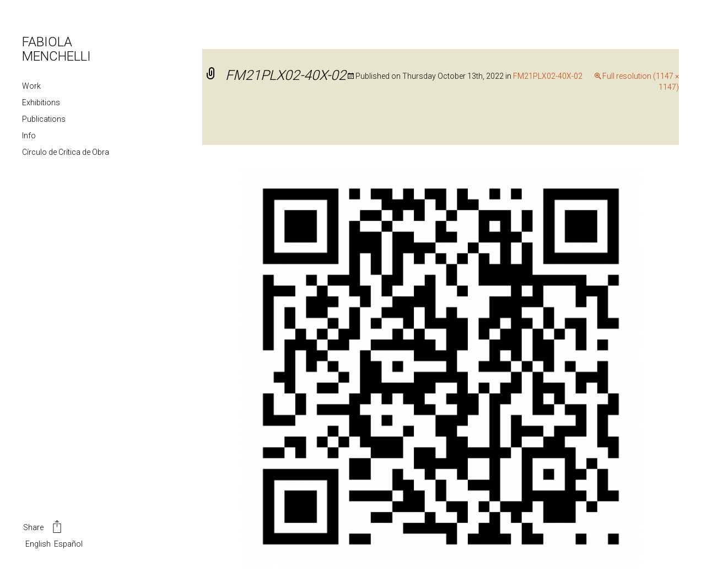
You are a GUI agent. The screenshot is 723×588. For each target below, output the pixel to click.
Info (29, 136)
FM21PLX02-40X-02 (548, 76)
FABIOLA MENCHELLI (56, 49)
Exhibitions (41, 103)
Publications (44, 119)
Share (43, 528)
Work (31, 86)
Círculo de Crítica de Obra (66, 152)
